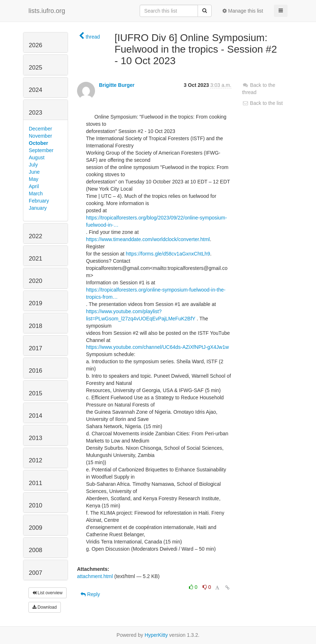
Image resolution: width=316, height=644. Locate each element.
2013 (35, 438)
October (39, 143)
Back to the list (263, 103)
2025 (35, 68)
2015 (35, 393)
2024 (35, 90)
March (36, 194)
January (38, 208)
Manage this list (243, 11)
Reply (90, 594)
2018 (35, 326)
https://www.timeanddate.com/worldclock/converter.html (148, 239)
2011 (35, 483)
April (34, 186)
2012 (35, 460)
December (40, 129)
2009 (35, 528)
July (33, 165)
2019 (35, 303)
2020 (35, 281)
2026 (35, 45)
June (34, 172)
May (33, 179)
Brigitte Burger (117, 85)
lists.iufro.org (47, 11)
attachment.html (95, 576)
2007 (35, 573)
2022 (35, 236)
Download (45, 607)
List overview (48, 593)
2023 (35, 113)
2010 (35, 505)
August (37, 157)
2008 (35, 550)
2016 (35, 371)
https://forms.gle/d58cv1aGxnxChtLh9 (168, 254)
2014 (35, 416)
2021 (35, 259)
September (41, 150)
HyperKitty (156, 635)
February (39, 201)
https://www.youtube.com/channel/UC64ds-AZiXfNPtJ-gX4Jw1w (157, 347)
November (40, 136)
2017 (35, 348)
